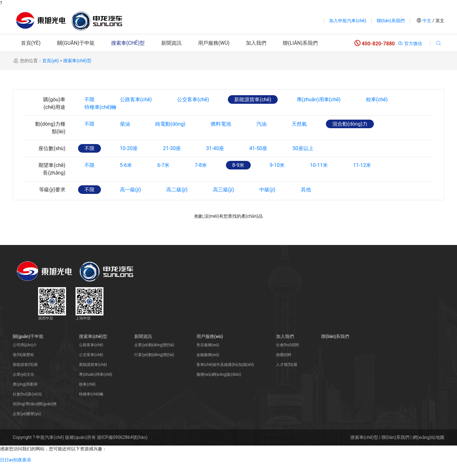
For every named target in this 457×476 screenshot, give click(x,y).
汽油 (262, 137)
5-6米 (126, 178)
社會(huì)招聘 (288, 358)
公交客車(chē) (193, 99)
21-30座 (172, 161)
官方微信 (410, 43)
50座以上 (304, 161)
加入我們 (256, 43)
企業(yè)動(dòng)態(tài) (154, 358)
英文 (439, 21)
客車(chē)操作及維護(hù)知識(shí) (225, 377)
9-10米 (278, 178)
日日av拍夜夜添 (16, 473)
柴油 (125, 137)
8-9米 (239, 178)
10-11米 (320, 178)
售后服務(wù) (208, 358)
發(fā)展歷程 (23, 367)
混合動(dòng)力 (351, 137)
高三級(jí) (224, 202)
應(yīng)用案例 (25, 397)
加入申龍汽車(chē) (348, 21)
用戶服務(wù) (214, 43)
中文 (427, 21)
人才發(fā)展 (287, 377)
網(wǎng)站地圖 (428, 450)
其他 (306, 202)
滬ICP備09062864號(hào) (122, 450)
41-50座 (259, 161)
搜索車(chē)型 (128, 43)
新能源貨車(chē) (253, 99)
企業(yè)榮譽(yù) (27, 426)
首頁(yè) (31, 43)
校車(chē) (378, 99)
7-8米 (201, 178)
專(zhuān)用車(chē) (319, 99)
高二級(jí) (177, 202)
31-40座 (215, 161)
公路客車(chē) (136, 99)
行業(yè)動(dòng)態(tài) (154, 367)
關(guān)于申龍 (76, 43)
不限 (89, 99)
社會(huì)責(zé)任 (27, 407)
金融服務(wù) (208, 367)
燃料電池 (221, 137)
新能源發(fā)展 (25, 377)
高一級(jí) (131, 202)
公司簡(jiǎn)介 (25, 358)
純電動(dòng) (171, 137)
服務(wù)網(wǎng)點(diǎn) (219, 387)
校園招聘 (284, 367)
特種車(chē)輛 (100, 120)
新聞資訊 (171, 43)
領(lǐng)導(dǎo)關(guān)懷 (35, 417)
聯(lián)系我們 (391, 21)
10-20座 (129, 161)
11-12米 (363, 178)
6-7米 (163, 178)
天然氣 (300, 137)
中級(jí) (268, 202)
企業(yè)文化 (23, 387)
